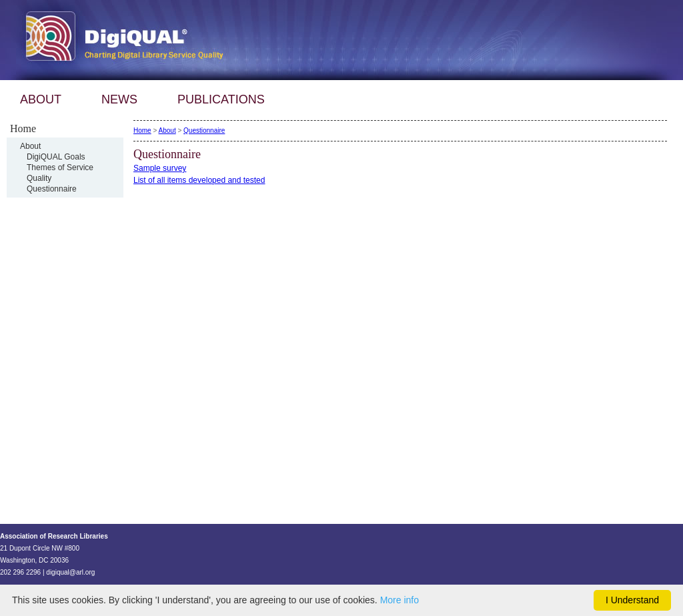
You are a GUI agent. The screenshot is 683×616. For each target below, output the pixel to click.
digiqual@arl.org (70, 572)
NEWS (119, 99)
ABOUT (41, 99)
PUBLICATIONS (221, 99)
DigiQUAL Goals (56, 157)
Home (142, 130)
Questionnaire (52, 189)
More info (400, 600)
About (30, 146)
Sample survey (160, 168)
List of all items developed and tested (199, 180)
